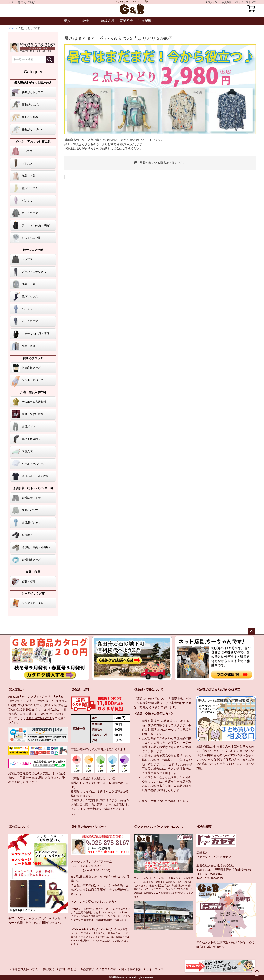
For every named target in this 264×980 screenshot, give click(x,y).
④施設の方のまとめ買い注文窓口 (219, 689)
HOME (11, 28)
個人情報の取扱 (131, 969)
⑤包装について (19, 827)
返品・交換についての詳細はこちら (165, 801)
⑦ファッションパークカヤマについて (159, 827)
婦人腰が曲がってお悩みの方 (33, 83)
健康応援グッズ (33, 358)
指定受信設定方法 (93, 916)
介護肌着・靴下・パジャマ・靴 (33, 488)
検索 (50, 60)
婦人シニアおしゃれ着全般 (33, 141)
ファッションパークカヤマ (214, 857)
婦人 (67, 21)
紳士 (86, 21)
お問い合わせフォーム (97, 861)
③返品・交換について (149, 689)
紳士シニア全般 (33, 250)
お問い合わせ (68, 969)
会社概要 (48, 969)
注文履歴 (145, 21)
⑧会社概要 (204, 827)
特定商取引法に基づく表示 (99, 969)
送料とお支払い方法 (39, 718)
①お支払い (16, 689)
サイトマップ (155, 969)
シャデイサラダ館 (33, 593)
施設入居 (108, 21)
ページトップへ (252, 631)
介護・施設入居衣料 (33, 392)
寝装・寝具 (33, 572)
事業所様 (126, 21)
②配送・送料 (80, 689)
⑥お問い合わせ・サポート (89, 827)
